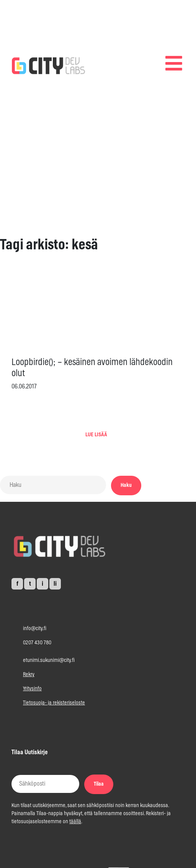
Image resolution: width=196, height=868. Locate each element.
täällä (75, 822)
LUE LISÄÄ (96, 435)
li (55, 584)
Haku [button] (126, 485)
